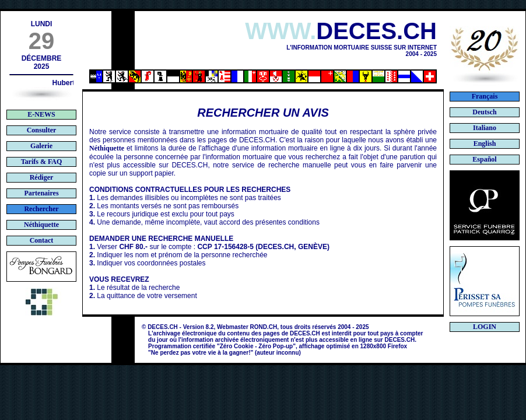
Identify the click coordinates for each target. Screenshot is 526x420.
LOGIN (485, 327)
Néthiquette (107, 148)
